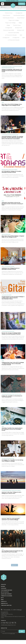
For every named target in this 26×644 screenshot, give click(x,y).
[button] (4, 7)
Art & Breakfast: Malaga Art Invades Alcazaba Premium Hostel (11, 172)
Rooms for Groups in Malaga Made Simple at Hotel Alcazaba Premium (11, 333)
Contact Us (4, 601)
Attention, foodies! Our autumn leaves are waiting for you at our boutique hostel (12, 429)
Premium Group (9, 13)
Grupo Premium (6, 15)
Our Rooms (4, 588)
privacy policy (12, 633)
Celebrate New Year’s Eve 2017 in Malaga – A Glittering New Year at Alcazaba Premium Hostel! (13, 364)
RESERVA (22, 4)
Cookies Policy (4, 615)
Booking (3, 586)
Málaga (20, 23)
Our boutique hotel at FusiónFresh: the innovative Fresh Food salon (12, 551)
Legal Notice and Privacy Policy (7, 614)
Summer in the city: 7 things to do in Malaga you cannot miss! (11, 493)
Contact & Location (20, 7)
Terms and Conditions (6, 605)
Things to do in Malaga (14, 20)
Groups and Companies (6, 594)
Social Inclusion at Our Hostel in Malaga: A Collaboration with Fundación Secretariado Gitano (13, 298)
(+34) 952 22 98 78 (23, 7)
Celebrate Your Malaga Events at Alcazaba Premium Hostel (11, 269)
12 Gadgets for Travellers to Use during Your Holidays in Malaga (12, 461)
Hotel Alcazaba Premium (19, 15)
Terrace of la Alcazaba (6, 596)
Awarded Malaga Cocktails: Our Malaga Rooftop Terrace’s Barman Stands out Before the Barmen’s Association (12, 138)
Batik (21, 35)
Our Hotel (3, 584)
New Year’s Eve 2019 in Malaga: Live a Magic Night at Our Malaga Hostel (12, 105)
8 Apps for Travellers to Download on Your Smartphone (12, 396)
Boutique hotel (18, 28)
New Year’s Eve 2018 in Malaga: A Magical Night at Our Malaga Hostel (13, 237)
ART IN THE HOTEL (5, 592)
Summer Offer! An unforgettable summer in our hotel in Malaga (11, 519)
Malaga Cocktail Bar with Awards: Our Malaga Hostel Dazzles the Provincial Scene (12, 71)
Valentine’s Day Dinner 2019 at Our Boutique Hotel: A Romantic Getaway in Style (12, 204)
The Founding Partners (7, 590)
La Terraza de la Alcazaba (11, 35)
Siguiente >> (15, 565)
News (2, 600)
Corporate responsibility (9, 30)
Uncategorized (19, 13)
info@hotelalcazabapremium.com (8, 625)
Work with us (4, 603)
